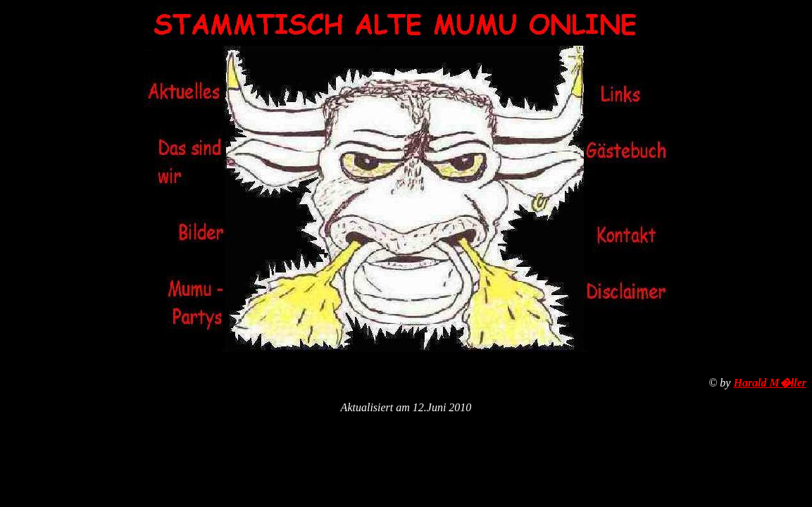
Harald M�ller (770, 383)
